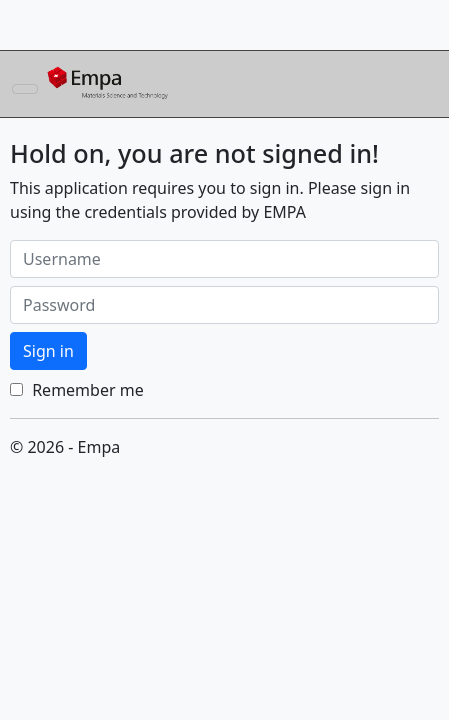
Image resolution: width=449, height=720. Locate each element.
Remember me (77, 390)
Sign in (48, 351)
